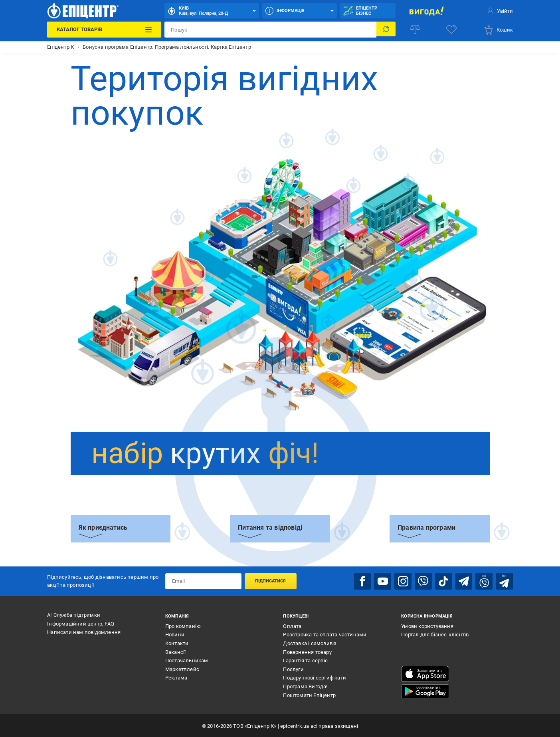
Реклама (176, 677)
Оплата (292, 625)
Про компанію (183, 625)
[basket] (498, 30)
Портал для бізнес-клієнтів (435, 634)
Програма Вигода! (305, 685)
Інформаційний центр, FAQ (81, 623)
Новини (175, 634)
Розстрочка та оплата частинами (325, 634)
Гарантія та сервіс (305, 660)
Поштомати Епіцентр (309, 694)
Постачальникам (187, 660)
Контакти (177, 642)
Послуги (293, 668)
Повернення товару (307, 651)
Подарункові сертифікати (315, 677)
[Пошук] (386, 30)
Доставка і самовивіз (310, 642)
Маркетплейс (182, 668)
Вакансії (176, 651)
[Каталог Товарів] (104, 30)
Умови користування (427, 625)
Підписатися (270, 581)
